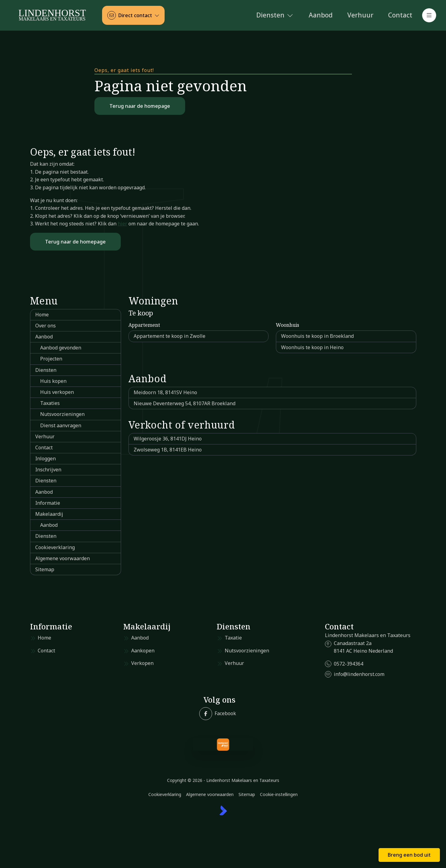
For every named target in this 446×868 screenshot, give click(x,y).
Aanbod (44, 337)
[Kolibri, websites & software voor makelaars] (223, 810)
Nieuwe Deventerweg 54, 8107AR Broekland (185, 403)
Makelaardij (49, 514)
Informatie (48, 503)
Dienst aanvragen (61, 425)
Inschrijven (48, 470)
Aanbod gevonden (61, 348)
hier (122, 224)
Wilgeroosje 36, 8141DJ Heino (168, 439)
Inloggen (46, 459)
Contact (44, 447)
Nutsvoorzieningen (62, 414)
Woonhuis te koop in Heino (312, 347)
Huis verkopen (57, 392)
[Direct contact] (133, 15)
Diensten (46, 370)
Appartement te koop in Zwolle (170, 336)
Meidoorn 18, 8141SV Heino (165, 392)
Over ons (46, 326)
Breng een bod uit (409, 855)
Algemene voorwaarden (63, 558)
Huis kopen (53, 381)
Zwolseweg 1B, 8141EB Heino (168, 450)
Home (42, 315)
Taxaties (50, 403)
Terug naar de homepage (140, 106)
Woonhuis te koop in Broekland (317, 336)
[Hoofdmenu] (429, 15)
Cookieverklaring (55, 547)
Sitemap (45, 569)
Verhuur (45, 436)
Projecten (51, 359)
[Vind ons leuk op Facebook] (218, 714)
